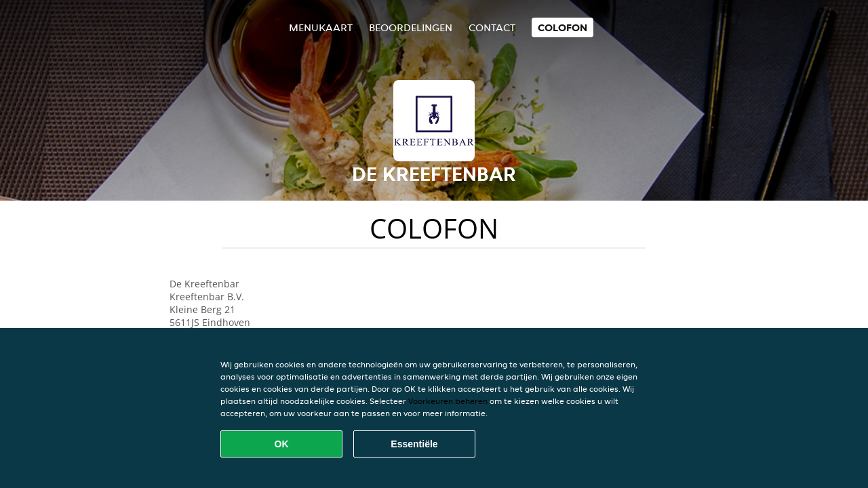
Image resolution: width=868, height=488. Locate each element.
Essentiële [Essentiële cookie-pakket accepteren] (414, 444)
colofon (563, 27)
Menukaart (321, 27)
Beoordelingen (411, 27)
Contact (492, 27)
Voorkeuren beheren (448, 401)
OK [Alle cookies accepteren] (282, 444)
